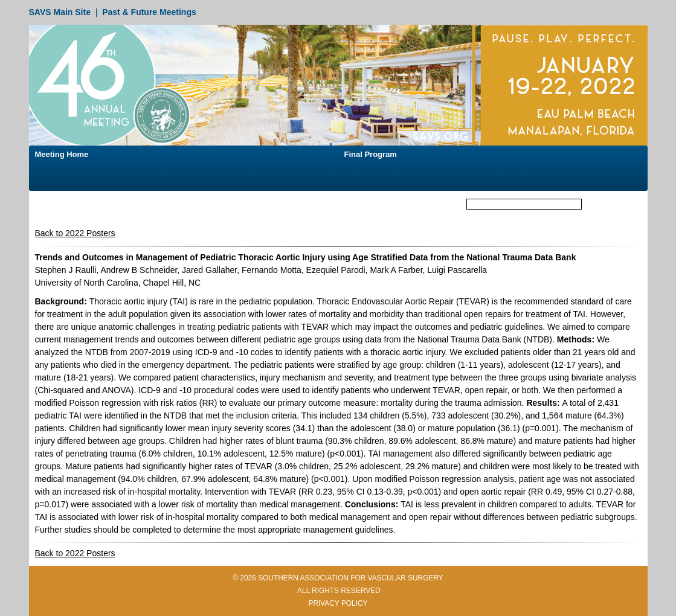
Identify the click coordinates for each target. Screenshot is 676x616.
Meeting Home (62, 154)
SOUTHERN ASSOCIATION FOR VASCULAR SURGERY (351, 578)
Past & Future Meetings (149, 12)
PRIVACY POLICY (338, 603)
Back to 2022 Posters (75, 233)
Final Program (371, 154)
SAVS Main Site (60, 12)
